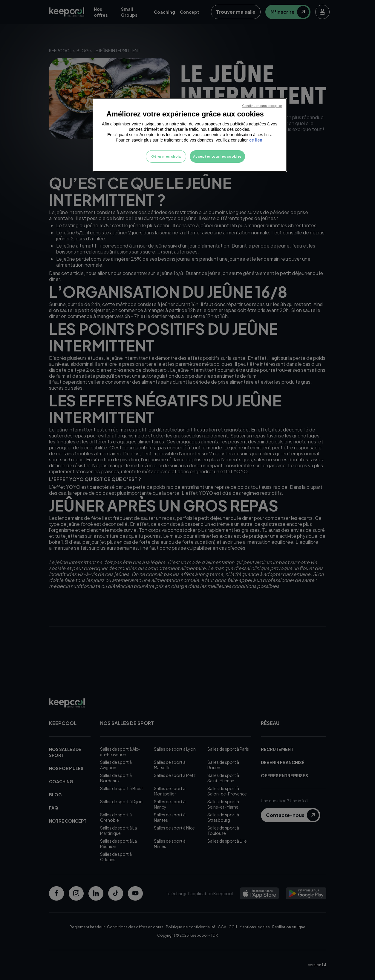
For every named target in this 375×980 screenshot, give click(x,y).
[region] (190, 135)
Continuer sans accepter (262, 106)
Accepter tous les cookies (217, 156)
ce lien (256, 140)
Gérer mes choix (166, 156)
